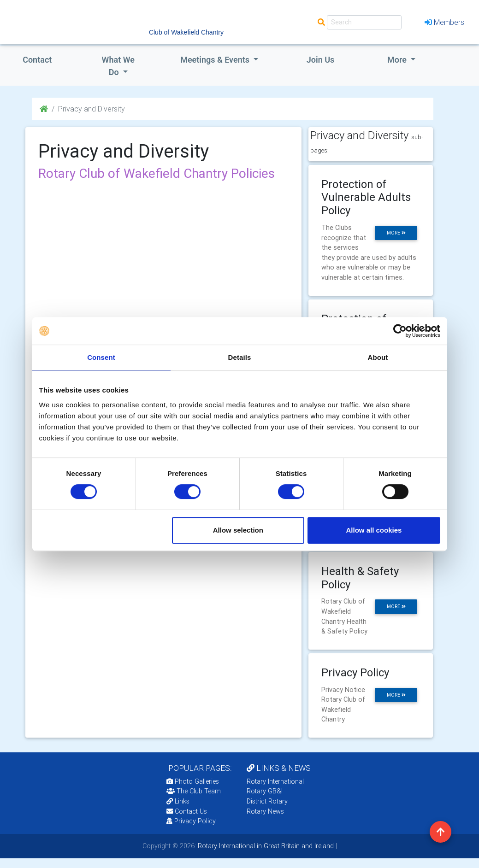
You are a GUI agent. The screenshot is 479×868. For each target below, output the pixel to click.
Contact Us (187, 811)
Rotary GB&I (265, 791)
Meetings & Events (216, 60)
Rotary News (265, 811)
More (398, 60)
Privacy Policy (191, 821)
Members (444, 22)
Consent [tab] (101, 357)
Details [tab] (240, 357)
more (396, 233)
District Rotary (267, 801)
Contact (37, 60)
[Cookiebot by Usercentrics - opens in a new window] (400, 331)
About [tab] (378, 357)
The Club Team (194, 791)
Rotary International (275, 781)
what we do (118, 66)
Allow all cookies (374, 530)
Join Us (321, 60)
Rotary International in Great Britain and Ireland (265, 846)
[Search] (364, 22)
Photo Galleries (193, 781)
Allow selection (238, 530)
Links (178, 801)
